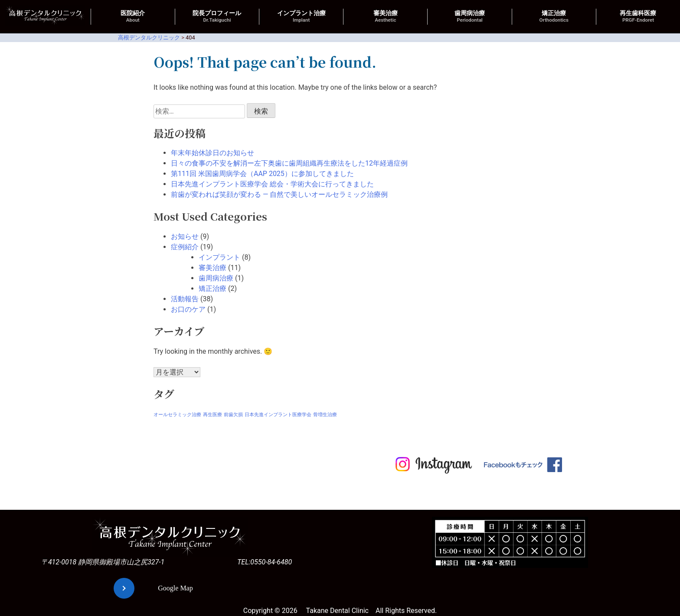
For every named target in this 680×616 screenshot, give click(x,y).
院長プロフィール (217, 16)
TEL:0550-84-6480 (265, 562)
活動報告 (185, 299)
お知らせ (185, 236)
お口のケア (188, 309)
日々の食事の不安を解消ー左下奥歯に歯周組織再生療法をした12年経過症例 (289, 163)
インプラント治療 (301, 16)
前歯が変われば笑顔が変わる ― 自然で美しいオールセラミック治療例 (279, 194)
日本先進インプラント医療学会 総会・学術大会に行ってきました (272, 184)
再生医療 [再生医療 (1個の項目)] (212, 415)
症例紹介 (185, 247)
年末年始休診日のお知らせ (212, 153)
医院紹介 (133, 16)
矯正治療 (554, 16)
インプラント (219, 257)
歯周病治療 (470, 16)
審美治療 (386, 16)
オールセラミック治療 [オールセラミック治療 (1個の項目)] (177, 415)
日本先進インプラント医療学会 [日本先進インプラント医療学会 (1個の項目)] (278, 415)
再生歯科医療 (638, 16)
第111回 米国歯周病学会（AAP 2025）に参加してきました (262, 174)
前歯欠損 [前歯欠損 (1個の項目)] (233, 415)
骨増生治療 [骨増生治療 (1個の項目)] (325, 415)
